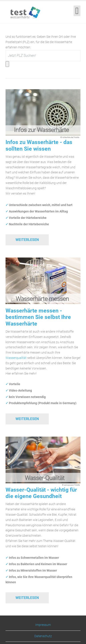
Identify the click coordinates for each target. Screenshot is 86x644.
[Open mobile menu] (77, 11)
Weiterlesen (27, 240)
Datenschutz (43, 636)
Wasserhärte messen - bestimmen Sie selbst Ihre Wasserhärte (38, 317)
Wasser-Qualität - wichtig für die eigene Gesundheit (41, 493)
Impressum (43, 625)
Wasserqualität (16, 358)
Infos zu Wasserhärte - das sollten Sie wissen (39, 145)
